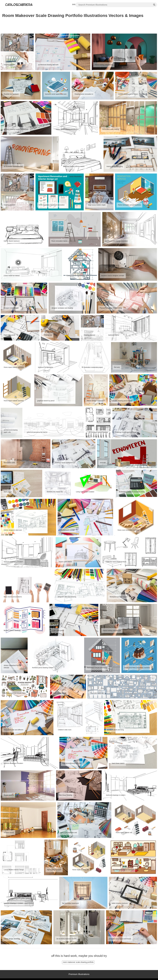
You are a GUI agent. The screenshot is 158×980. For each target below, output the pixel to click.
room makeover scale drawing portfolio (78, 962)
